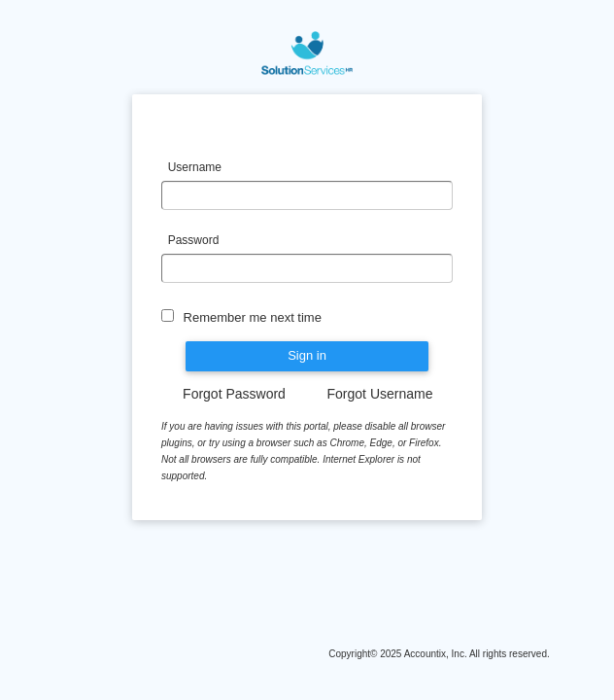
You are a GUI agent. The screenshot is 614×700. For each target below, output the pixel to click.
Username (195, 167)
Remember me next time (251, 317)
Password (195, 240)
